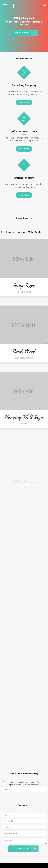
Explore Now (22, 33)
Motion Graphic (35, 232)
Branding (10, 232)
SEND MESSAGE (21, 849)
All (2, 232)
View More (24, 102)
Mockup (21, 232)
